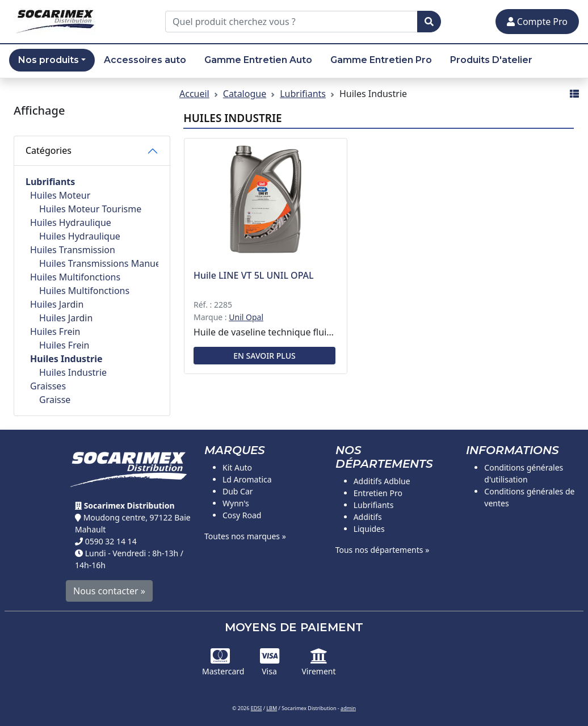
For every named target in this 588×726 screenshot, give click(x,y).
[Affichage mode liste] (574, 94)
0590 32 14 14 (111, 541)
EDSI (257, 708)
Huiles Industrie (66, 359)
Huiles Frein (55, 331)
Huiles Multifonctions (75, 277)
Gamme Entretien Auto (258, 60)
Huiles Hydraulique (71, 223)
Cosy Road (242, 515)
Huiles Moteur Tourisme (90, 209)
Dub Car (238, 491)
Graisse (55, 400)
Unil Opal (246, 317)
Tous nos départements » (383, 550)
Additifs (368, 517)
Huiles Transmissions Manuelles (99, 263)
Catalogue (245, 94)
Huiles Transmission (73, 250)
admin (348, 708)
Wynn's (236, 503)
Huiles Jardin (57, 304)
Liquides (369, 529)
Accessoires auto (145, 60)
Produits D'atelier (491, 60)
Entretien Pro (378, 493)
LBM (272, 708)
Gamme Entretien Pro (381, 60)
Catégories (49, 150)
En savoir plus (264, 356)
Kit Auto (237, 467)
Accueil (194, 94)
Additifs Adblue (382, 481)
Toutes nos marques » (245, 536)
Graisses (48, 386)
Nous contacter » (109, 591)
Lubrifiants (50, 182)
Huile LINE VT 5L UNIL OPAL (254, 275)
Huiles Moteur (60, 195)
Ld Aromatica (247, 479)
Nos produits (49, 60)
